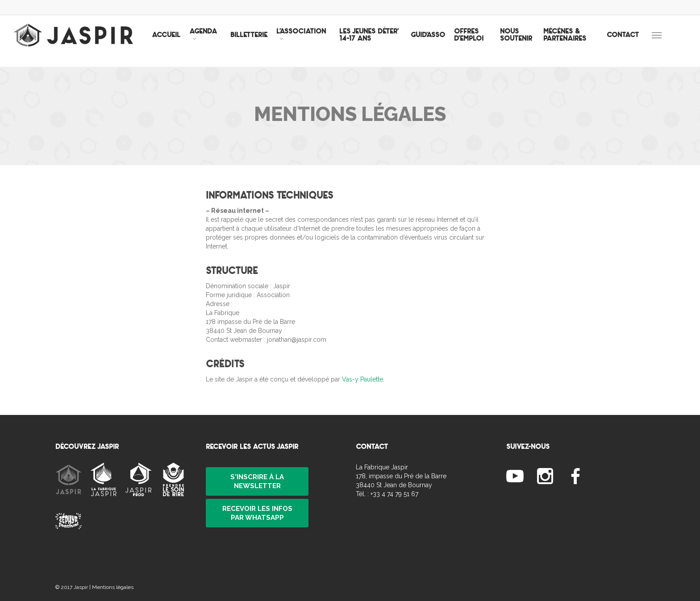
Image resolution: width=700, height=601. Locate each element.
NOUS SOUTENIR (523, 41)
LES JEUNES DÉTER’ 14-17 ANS (383, 41)
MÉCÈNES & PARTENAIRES (570, 41)
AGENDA (220, 40)
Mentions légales (113, 587)
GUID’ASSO (439, 41)
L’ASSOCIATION (318, 40)
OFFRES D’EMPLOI (480, 41)
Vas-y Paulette (362, 379)
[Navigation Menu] (670, 41)
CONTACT (623, 41)
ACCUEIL (183, 41)
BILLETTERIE (265, 41)
